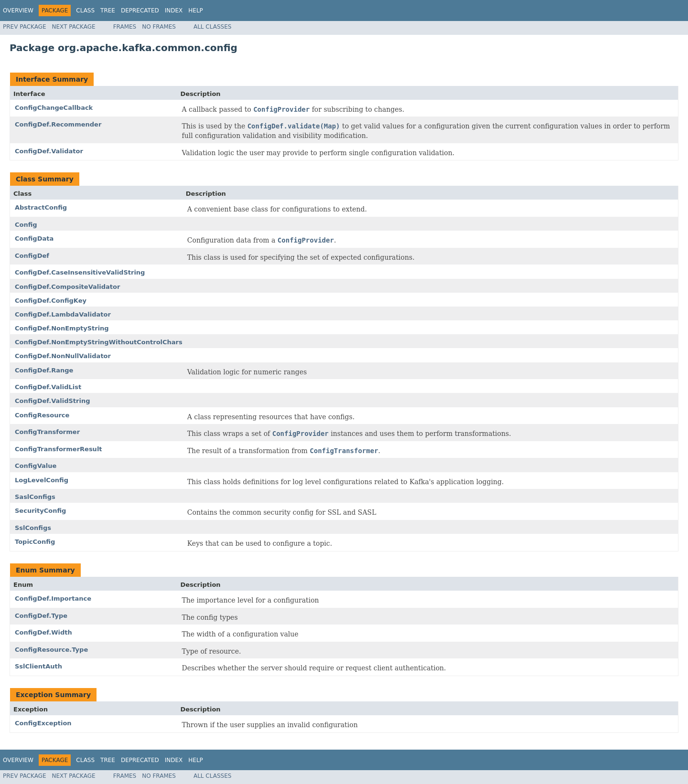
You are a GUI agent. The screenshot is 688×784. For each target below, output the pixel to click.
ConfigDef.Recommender (58, 124)
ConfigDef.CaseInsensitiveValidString (80, 272)
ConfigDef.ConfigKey (51, 301)
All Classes (212, 27)
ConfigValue (36, 466)
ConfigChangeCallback (54, 108)
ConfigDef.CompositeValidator (67, 287)
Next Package (74, 27)
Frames (125, 27)
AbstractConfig (41, 207)
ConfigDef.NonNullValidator (63, 356)
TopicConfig (35, 542)
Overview (18, 11)
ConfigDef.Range (44, 370)
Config (26, 225)
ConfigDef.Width (43, 632)
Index (174, 11)
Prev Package (25, 27)
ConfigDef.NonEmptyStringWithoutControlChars (99, 342)
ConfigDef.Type (41, 616)
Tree (108, 11)
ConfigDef (32, 256)
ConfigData (34, 238)
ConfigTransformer (47, 432)
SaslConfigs (35, 497)
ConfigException (43, 723)
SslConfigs (33, 528)
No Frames (159, 27)
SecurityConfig (40, 511)
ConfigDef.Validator (49, 151)
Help (196, 11)
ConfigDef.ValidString (53, 401)
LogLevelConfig (42, 480)
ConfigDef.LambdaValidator (63, 314)
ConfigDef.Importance (53, 599)
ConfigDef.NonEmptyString (62, 328)
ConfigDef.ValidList (48, 387)
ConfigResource (42, 415)
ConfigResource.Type (51, 650)
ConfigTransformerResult (59, 449)
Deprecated (140, 11)
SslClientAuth (38, 666)
